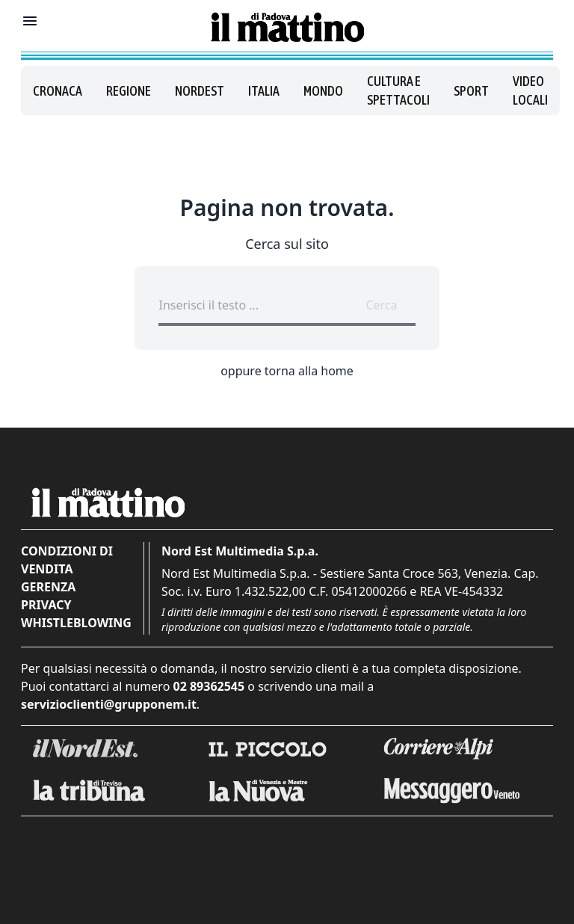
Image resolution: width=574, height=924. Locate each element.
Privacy (46, 605)
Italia (264, 91)
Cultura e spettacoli (398, 90)
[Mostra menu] (30, 21)
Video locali (530, 90)
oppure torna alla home (287, 371)
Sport (471, 91)
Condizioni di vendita (67, 560)
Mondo (323, 91)
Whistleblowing (76, 623)
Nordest (200, 91)
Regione (129, 91)
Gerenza (48, 587)
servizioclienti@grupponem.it (109, 704)
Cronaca (58, 91)
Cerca (381, 305)
